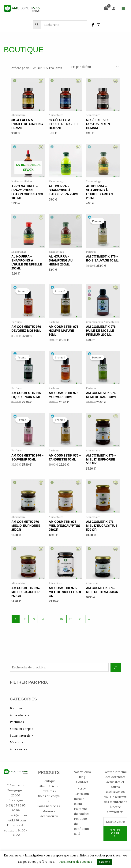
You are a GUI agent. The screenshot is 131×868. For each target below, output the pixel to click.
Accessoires (19, 749)
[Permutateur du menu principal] (123, 8)
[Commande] (94, 67)
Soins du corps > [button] (22, 729)
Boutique (16, 708)
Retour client (79, 801)
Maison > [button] (16, 742)
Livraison (82, 794)
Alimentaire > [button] (20, 715)
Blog (82, 777)
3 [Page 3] (34, 619)
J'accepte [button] (104, 862)
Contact (82, 782)
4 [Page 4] (43, 619)
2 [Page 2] (25, 619)
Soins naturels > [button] (21, 735)
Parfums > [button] (17, 722)
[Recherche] (116, 667)
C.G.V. (82, 789)
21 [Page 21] (80, 619)
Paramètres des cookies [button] (76, 862)
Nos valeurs (82, 772)
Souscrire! (115, 833)
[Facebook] (93, 25)
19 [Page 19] (61, 619)
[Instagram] (99, 25)
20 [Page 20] (71, 619)
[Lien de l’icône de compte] (114, 9)
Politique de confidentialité (82, 826)
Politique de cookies (82, 811)
